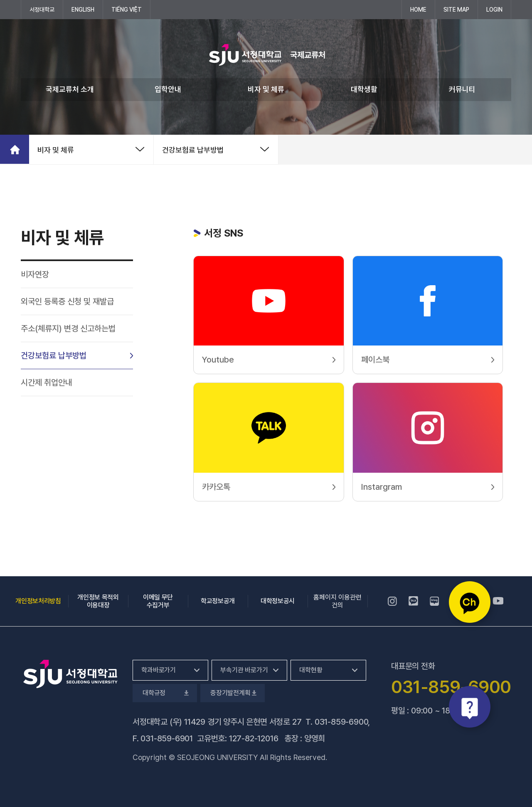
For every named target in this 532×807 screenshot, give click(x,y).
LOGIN (494, 10)
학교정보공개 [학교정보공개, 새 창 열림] (218, 601)
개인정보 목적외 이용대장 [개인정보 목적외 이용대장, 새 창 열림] (98, 601)
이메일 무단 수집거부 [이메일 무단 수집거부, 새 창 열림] (158, 601)
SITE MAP (456, 10)
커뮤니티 (462, 89)
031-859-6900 (341, 722)
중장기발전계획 (233, 693)
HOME (418, 10)
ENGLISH (83, 10)
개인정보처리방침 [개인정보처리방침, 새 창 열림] (38, 601)
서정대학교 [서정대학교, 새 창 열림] (46, 9)
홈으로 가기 (15, 149)
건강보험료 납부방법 (193, 150)
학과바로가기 (159, 670)
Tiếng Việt (127, 10)
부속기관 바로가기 (244, 670)
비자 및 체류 (266, 89)
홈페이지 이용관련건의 (337, 601)
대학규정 (165, 693)
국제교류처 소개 (70, 89)
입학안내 (168, 89)
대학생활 (364, 89)
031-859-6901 (167, 738)
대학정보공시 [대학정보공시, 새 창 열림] (278, 601)
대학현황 (311, 670)
